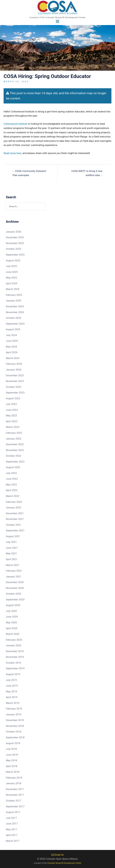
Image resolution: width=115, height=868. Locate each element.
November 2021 (15, 519)
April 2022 (12, 490)
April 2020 (12, 628)
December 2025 (15, 237)
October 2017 (13, 801)
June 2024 (12, 341)
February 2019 (14, 709)
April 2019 (12, 697)
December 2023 (15, 375)
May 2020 (11, 622)
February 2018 (14, 778)
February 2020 (14, 640)
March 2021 (13, 565)
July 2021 (11, 542)
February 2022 (14, 502)
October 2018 (13, 732)
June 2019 (12, 686)
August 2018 (13, 743)
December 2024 (15, 306)
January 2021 (14, 577)
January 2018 (14, 783)
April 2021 (12, 559)
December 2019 (15, 651)
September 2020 (15, 599)
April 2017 (12, 835)
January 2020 (14, 645)
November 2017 (15, 795)
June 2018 (12, 755)
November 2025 (15, 243)
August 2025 (13, 260)
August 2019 (13, 674)
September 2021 (15, 531)
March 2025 (13, 289)
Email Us (57, 855)
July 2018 (11, 749)
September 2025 (15, 255)
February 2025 (14, 295)
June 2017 (12, 824)
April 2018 (12, 766)
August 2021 (13, 536)
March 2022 (13, 496)
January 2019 (14, 714)
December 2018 (15, 720)
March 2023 (13, 427)
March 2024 (13, 358)
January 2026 (14, 232)
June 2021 (12, 548)
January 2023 (14, 439)
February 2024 (14, 364)
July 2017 (11, 818)
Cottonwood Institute (15, 124)
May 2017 (11, 829)
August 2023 (13, 398)
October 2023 (13, 387)
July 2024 (11, 335)
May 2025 (11, 278)
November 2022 (15, 450)
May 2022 (11, 485)
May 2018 (11, 760)
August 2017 (13, 812)
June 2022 (12, 479)
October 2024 (13, 318)
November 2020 (15, 588)
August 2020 (13, 605)
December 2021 (15, 513)
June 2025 (12, 272)
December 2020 (15, 582)
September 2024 (15, 324)
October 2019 (13, 663)
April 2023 (12, 421)
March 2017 (13, 841)
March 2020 (13, 634)
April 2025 (12, 283)
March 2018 (13, 772)
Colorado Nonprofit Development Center (64, 863)
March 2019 (13, 703)
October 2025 (13, 249)
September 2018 (15, 737)
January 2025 (14, 301)
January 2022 (14, 508)
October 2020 (13, 594)
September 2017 (15, 806)
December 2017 (15, 789)
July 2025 (11, 266)
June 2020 (12, 617)
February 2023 (14, 433)
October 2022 (13, 456)
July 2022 (11, 473)
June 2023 (12, 410)
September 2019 (15, 669)
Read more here (13, 153)
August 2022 (13, 467)
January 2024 (14, 370)
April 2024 (12, 352)
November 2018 (15, 726)
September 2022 (15, 462)
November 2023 (15, 381)
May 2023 (11, 416)
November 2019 (15, 657)
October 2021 (13, 525)
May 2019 (11, 691)
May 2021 (11, 554)
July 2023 (11, 404)
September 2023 (15, 393)
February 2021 (14, 571)
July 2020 (11, 611)
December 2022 (15, 444)
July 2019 (11, 680)
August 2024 (13, 329)
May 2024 (11, 347)
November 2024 (15, 312)
